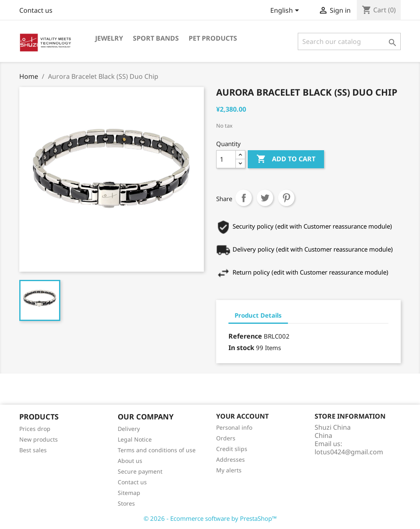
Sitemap (129, 493)
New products (39, 439)
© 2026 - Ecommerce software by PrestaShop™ (210, 518)
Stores (126, 503)
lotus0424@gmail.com (349, 452)
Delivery (129, 429)
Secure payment (140, 471)
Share (244, 198)
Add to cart (286, 159)
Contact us (36, 10)
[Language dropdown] (286, 11)
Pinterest (286, 198)
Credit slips (232, 449)
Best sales (33, 450)
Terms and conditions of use (157, 450)
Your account (242, 416)
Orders (226, 438)
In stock (241, 348)
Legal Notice (135, 439)
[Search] (349, 41)
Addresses (231, 459)
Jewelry (109, 38)
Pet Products (213, 38)
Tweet (265, 198)
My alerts (229, 470)
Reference (245, 336)
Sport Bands (156, 38)
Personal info (234, 427)
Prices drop (35, 429)
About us (130, 461)
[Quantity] (226, 159)
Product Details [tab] (258, 315)
